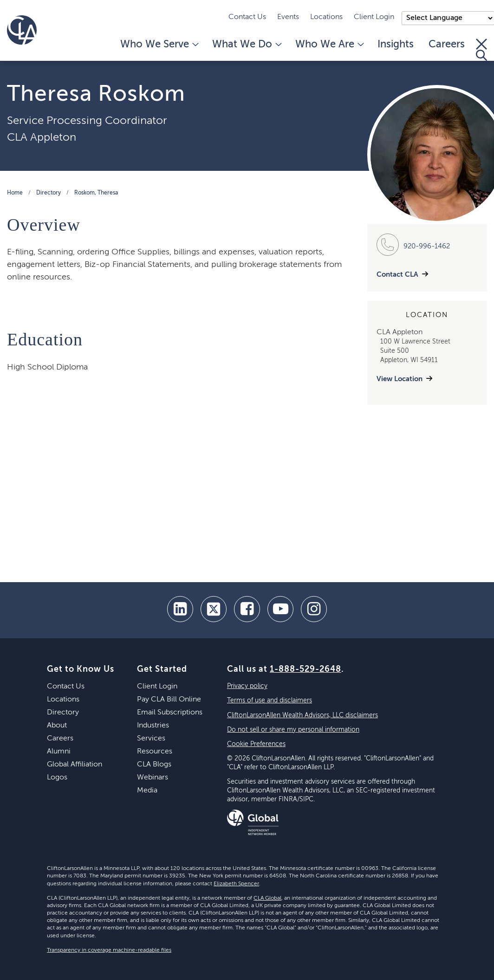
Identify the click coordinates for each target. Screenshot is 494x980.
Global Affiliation (75, 765)
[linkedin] (180, 609)
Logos (57, 778)
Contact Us (247, 17)
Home (15, 193)
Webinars (153, 778)
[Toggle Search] (481, 50)
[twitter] (214, 609)
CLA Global (267, 898)
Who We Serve (159, 45)
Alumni (59, 752)
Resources (155, 752)
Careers (447, 45)
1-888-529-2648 (305, 669)
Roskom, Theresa (96, 193)
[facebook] (247, 609)
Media (147, 791)
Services (151, 739)
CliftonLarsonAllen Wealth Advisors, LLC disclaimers (302, 715)
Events (288, 17)
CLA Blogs (154, 765)
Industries (153, 726)
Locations (326, 17)
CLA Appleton (42, 137)
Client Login (374, 17)
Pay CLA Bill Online (169, 700)
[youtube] (280, 609)
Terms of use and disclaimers (270, 701)
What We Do (246, 45)
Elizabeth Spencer (236, 884)
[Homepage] (22, 30)
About (57, 726)
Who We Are (329, 45)
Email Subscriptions (170, 713)
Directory (49, 193)
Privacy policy (247, 686)
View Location (400, 379)
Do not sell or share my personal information (293, 730)
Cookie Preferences (256, 744)
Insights (396, 45)
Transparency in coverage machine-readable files (109, 950)
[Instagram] (314, 609)
